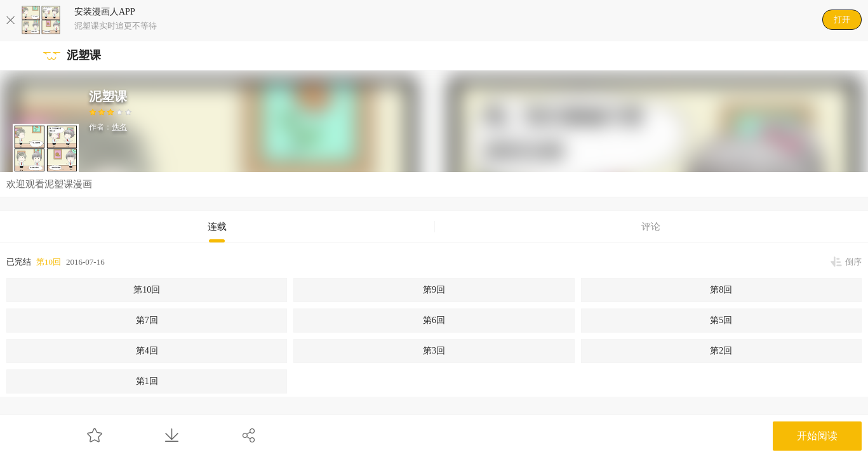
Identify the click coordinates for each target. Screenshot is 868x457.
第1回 (147, 381)
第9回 (434, 290)
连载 (217, 227)
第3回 (434, 351)
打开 (842, 19)
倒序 (853, 262)
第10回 (49, 262)
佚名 (119, 127)
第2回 (721, 351)
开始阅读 (817, 436)
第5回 (721, 320)
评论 (651, 227)
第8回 (721, 290)
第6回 (434, 320)
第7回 (147, 320)
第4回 (147, 351)
